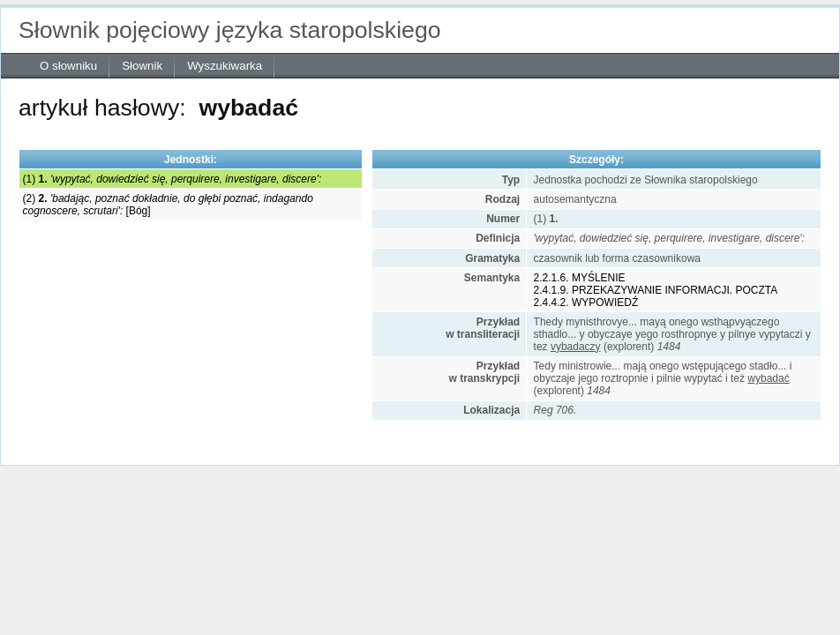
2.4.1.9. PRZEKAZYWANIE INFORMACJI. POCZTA (656, 290)
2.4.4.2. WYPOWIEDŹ (586, 303)
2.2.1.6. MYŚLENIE (580, 278)
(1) (172, 179)
